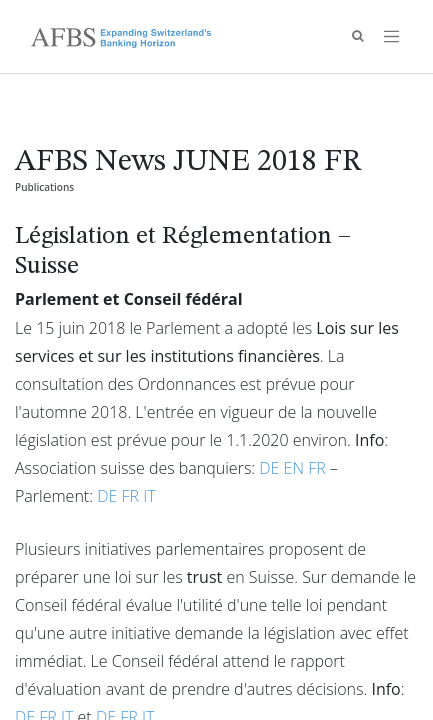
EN (294, 468)
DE (269, 468)
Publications (44, 187)
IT (149, 496)
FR (317, 468)
